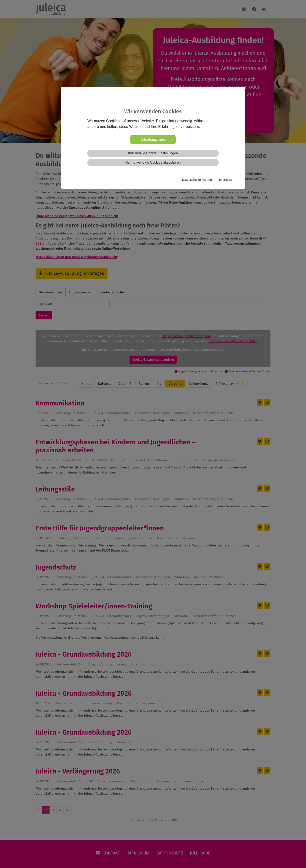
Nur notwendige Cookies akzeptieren (153, 162)
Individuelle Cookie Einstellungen (153, 153)
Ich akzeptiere (153, 140)
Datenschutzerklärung (197, 180)
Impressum (227, 180)
